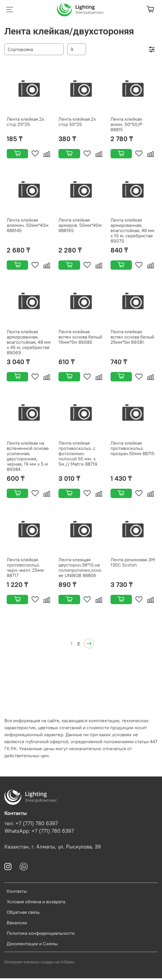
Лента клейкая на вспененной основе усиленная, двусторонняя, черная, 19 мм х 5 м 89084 (28, 456)
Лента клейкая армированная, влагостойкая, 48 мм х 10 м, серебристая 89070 (132, 230)
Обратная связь (23, 912)
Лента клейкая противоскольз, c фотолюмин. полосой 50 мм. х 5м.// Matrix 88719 (78, 453)
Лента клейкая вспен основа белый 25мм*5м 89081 (132, 337)
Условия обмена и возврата (36, 902)
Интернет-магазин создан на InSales (39, 962)
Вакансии (17, 923)
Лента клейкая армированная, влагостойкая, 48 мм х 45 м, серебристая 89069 (29, 342)
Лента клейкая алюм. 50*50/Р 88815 (126, 124)
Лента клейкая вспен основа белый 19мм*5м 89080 (80, 337)
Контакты (17, 891)
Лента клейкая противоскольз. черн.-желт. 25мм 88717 (25, 567)
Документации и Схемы (32, 944)
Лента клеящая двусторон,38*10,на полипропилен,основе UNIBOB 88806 (80, 567)
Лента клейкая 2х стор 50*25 (77, 122)
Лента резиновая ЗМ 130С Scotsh (133, 562)
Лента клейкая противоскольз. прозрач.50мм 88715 (132, 448)
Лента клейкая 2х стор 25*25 (25, 122)
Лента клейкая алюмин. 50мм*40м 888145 (28, 225)
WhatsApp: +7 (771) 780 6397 (39, 831)
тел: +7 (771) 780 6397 (31, 823)
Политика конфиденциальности (41, 933)
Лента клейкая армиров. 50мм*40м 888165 (80, 225)
